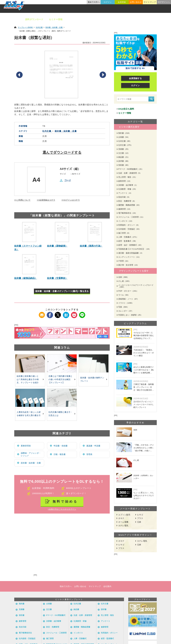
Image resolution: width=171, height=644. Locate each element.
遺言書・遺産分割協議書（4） (131, 253)
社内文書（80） (125, 141)
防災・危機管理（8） (127, 201)
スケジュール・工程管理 (56, 633)
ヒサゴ (140, 515)
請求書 (104, 609)
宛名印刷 (23, 627)
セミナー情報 (56, 19)
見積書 (22, 609)
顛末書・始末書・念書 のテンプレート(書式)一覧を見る (62, 291)
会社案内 (107, 586)
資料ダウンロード (34, 19)
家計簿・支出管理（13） (129, 265)
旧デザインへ (164, 2)
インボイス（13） (126, 221)
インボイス (78, 633)
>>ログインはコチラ (71, 200)
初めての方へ (94, 2)
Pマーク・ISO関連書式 (56, 615)
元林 (139, 522)
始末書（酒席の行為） (91, 246)
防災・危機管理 (53, 627)
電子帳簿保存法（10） (128, 213)
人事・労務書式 (80, 639)
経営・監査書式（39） (128, 241)
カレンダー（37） (126, 311)
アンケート (106, 621)
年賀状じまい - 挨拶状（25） (130, 315)
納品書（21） (124, 157)
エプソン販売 (124, 515)
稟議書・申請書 (93, 446)
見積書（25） (124, 149)
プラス (140, 518)
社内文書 (77, 604)
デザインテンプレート (100, 19)
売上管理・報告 (107, 615)
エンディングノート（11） (129, 257)
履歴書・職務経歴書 (82, 627)
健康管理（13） (125, 209)
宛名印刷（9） (124, 197)
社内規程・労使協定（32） (129, 229)
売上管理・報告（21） (128, 177)
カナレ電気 (123, 526)
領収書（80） (124, 165)
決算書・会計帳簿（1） (128, 185)
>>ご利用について (22, 200)
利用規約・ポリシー (109, 633)
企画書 (49, 604)
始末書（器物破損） (57, 246)
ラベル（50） (124, 295)
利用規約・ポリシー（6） (129, 225)
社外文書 (105, 604)
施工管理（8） (124, 233)
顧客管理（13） (125, 181)
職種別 (134, 19)
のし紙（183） (124, 281)
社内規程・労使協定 (27, 639)
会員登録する (135, 78)
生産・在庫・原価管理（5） (130, 173)
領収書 (22, 615)
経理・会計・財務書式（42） (130, 245)
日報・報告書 (60, 454)
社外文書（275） (125, 145)
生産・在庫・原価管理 (83, 615)
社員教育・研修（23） (128, 189)
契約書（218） (124, 133)
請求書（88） (124, 161)
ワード (68, 180)
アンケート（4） (125, 193)
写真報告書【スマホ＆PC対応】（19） (135, 249)
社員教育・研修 (80, 621)
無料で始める (65, 501)
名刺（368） (124, 277)
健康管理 (105, 627)
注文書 (49, 609)
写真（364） (124, 307)
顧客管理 (23, 621)
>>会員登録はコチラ (46, 200)
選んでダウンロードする (62, 152)
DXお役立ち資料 (126, 109)
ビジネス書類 (75, 19)
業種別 (121, 19)
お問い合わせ (136, 2)
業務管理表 (26, 446)
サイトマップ (150, 2)
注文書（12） (124, 153)
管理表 (89, 454)
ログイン (108, 2)
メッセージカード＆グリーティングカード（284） (136, 286)
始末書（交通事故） (57, 278)
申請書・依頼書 (61, 446)
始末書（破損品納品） (26, 278)
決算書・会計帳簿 (54, 621)
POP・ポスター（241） (128, 291)
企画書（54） (124, 137)
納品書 (76, 609)
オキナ (121, 518)
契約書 (22, 604)
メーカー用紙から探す (155, 19)
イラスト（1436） (126, 303)
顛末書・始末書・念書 (31, 463)
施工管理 (50, 639)
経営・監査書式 (107, 639)
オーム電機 (123, 522)
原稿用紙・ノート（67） (129, 299)
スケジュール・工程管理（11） (131, 217)
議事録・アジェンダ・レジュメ (31, 454)
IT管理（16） (124, 261)
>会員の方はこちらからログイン (62, 509)
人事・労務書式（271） (128, 237)
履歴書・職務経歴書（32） (129, 205)
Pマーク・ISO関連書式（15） (131, 169)
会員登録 (122, 2)
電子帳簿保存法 (25, 633)
